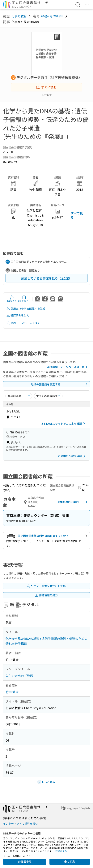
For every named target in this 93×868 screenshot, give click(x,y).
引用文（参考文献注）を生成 (26, 309)
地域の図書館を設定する (60, 384)
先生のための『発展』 (21, 676)
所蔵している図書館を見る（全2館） (46, 278)
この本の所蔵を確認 (72, 456)
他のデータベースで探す (23, 323)
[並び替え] (19, 396)
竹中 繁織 (12, 692)
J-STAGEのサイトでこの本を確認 (64, 424)
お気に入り (12, 299)
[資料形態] (48, 396)
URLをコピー (24, 299)
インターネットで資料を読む (20, 823)
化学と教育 (19, 16)
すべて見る (77, 215)
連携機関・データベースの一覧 (68, 367)
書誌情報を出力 (18, 315)
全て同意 (70, 862)
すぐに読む (46, 87)
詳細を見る (61, 851)
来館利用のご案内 (73, 502)
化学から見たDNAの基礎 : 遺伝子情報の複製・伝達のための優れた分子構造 (46, 641)
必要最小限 (25, 862)
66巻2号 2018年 (52, 16)
